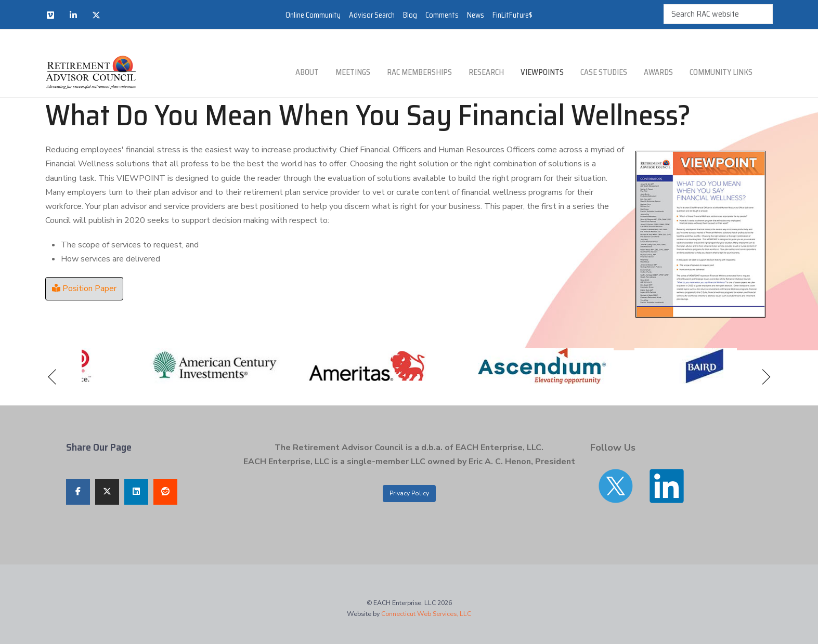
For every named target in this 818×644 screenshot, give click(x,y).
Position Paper (84, 288)
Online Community (313, 15)
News (476, 15)
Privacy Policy (409, 493)
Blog (410, 15)
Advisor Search (372, 15)
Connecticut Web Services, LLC (426, 614)
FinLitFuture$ (512, 15)
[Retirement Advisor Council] (91, 73)
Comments (442, 15)
